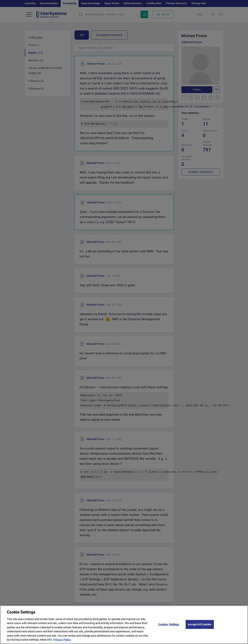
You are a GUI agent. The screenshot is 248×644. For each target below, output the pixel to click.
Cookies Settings (169, 629)
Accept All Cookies (200, 629)
